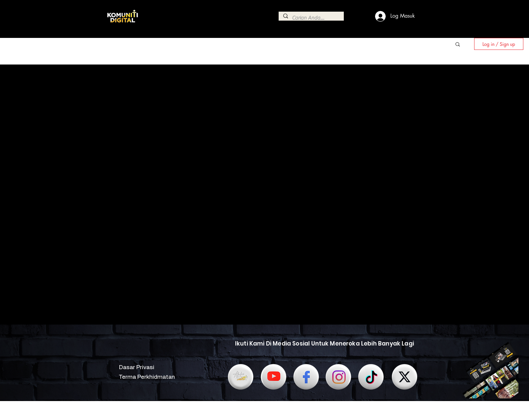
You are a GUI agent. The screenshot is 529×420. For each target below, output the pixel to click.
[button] (458, 45)
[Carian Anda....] (311, 18)
